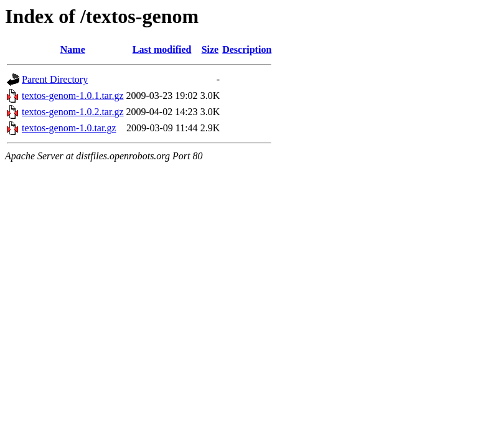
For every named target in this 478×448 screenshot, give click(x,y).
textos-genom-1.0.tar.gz (69, 128)
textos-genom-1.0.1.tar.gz (73, 96)
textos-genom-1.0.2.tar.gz (73, 112)
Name (73, 49)
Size (210, 49)
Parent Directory (55, 79)
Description (247, 49)
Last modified (162, 49)
